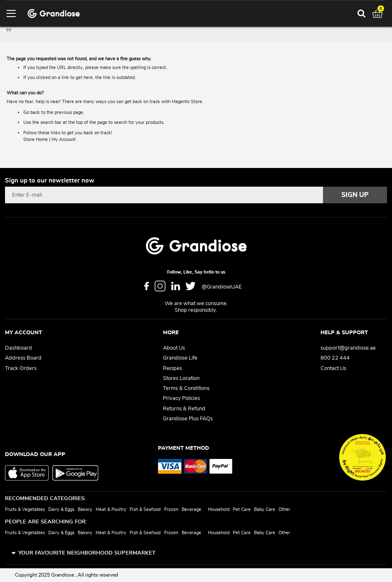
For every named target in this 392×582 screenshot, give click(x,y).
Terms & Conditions (186, 388)
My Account (64, 139)
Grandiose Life (180, 358)
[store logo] (54, 14)
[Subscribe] (355, 195)
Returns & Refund (184, 409)
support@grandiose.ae (348, 348)
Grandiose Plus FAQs (188, 419)
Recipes (173, 369)
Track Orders (21, 369)
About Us (174, 348)
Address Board (23, 358)
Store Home (36, 139)
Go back (32, 112)
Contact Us (333, 369)
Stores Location (181, 379)
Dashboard (18, 348)
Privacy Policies (181, 398)
